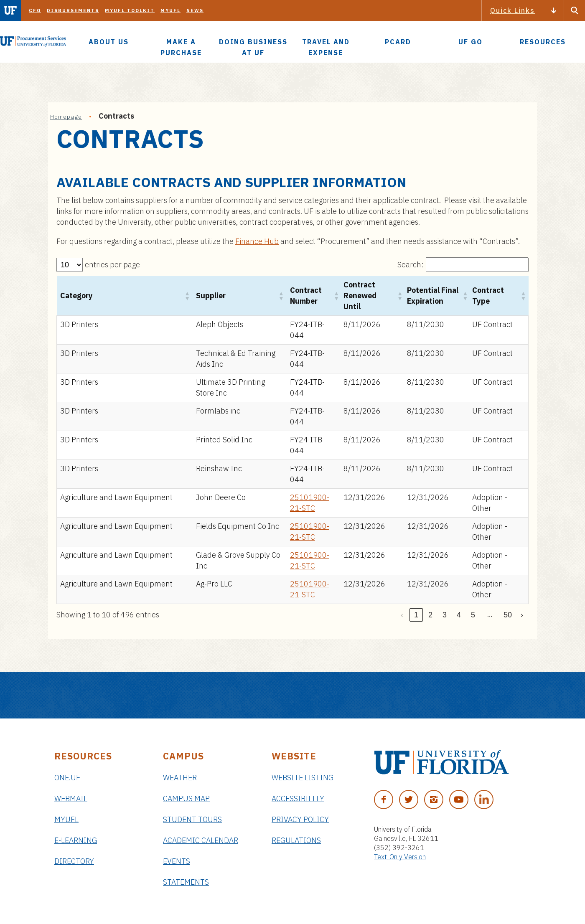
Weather (180, 778)
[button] (187, 296)
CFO (35, 10)
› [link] (522, 615)
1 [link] (416, 615)
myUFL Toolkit (130, 10)
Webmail (71, 798)
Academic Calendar (201, 840)
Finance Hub (257, 241)
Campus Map (186, 798)
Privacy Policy (300, 819)
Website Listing (303, 778)
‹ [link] (402, 615)
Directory (74, 861)
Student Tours (192, 819)
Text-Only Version (400, 857)
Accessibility (298, 798)
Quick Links (513, 10)
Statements (186, 882)
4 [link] (459, 615)
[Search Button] (575, 10)
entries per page (112, 265)
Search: (411, 265)
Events (177, 861)
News (195, 10)
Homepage (66, 117)
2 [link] (430, 615)
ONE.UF (67, 778)
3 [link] (445, 615)
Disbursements (73, 10)
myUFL (170, 10)
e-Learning (76, 840)
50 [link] (508, 615)
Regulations (296, 840)
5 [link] (473, 615)
